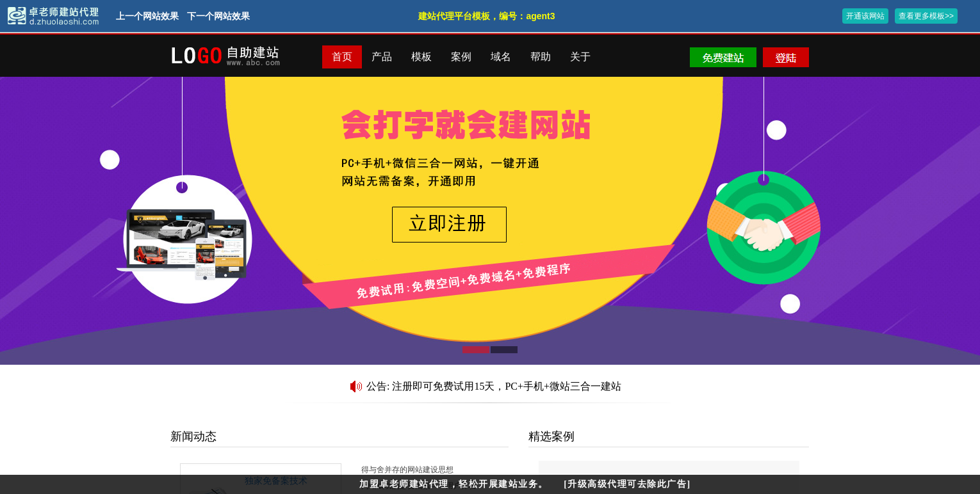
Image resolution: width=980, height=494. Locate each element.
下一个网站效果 (218, 16)
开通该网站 (865, 16)
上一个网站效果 (147, 16)
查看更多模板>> (926, 16)
